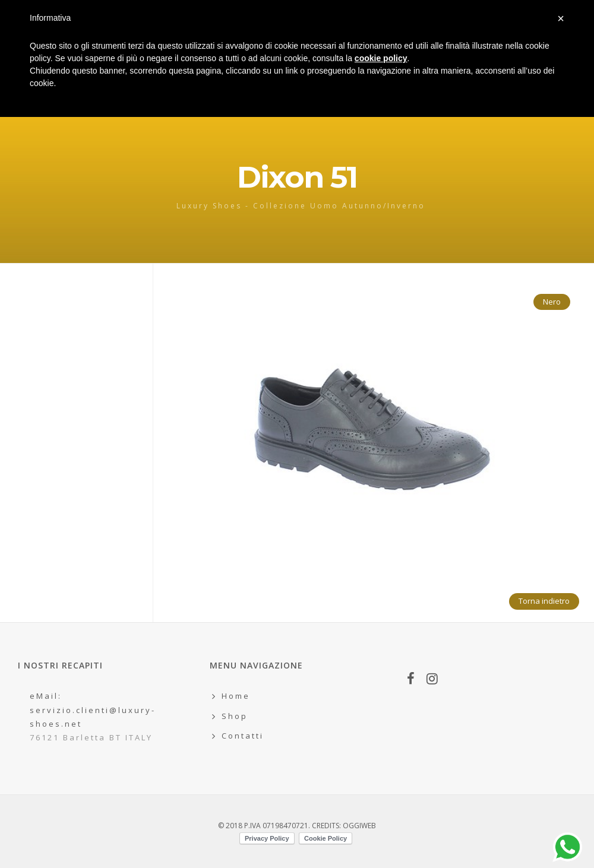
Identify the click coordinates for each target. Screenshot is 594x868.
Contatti (243, 736)
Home (236, 696)
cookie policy (381, 58)
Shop (235, 716)
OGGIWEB (359, 826)
